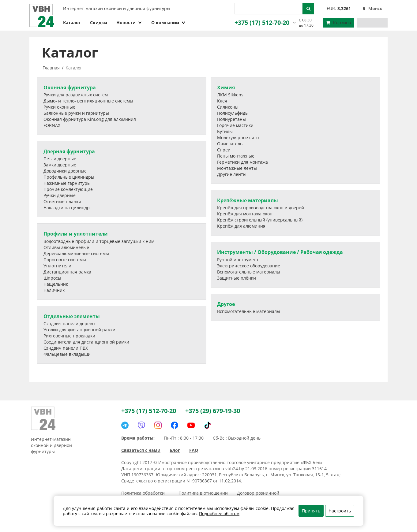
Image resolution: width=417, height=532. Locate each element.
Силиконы (228, 107)
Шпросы (52, 278)
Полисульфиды (233, 113)
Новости (129, 22)
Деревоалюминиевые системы (76, 253)
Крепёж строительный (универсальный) (260, 220)
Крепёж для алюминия (241, 226)
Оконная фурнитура (70, 87)
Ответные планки (62, 201)
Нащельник (56, 284)
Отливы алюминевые (66, 247)
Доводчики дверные (65, 171)
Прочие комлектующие (68, 189)
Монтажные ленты (237, 168)
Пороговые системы (65, 260)
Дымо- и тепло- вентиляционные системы (88, 101)
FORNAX (52, 125)
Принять (311, 511)
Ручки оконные (59, 107)
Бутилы (225, 131)
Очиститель (230, 144)
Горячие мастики (235, 125)
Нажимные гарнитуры (67, 183)
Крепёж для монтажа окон (245, 214)
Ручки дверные (60, 195)
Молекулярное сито (238, 138)
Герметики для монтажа (242, 162)
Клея (222, 101)
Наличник (54, 290)
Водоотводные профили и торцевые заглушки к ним (99, 241)
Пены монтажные (236, 156)
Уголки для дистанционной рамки (79, 330)
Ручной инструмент (238, 260)
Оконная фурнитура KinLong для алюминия (90, 119)
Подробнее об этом (219, 513)
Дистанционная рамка (67, 272)
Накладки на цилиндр (67, 208)
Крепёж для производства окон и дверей (261, 208)
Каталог (72, 22)
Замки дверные (60, 165)
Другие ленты (232, 174)
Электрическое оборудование (249, 266)
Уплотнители (57, 266)
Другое (226, 304)
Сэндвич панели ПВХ (66, 348)
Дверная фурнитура (69, 151)
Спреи (224, 150)
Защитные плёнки (237, 278)
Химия (226, 87)
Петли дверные (60, 159)
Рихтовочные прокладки (69, 336)
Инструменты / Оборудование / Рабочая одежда (280, 252)
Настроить (340, 511)
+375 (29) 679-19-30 (213, 411)
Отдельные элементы (72, 316)
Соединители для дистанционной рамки (86, 342)
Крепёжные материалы (248, 200)
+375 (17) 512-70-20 (262, 22)
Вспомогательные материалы (249, 272)
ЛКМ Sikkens (230, 95)
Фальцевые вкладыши (67, 354)
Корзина (339, 22)
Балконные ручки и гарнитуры (76, 113)
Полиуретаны (231, 119)
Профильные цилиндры (69, 177)
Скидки (99, 22)
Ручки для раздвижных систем (76, 95)
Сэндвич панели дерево (69, 324)
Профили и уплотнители (76, 234)
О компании (168, 22)
